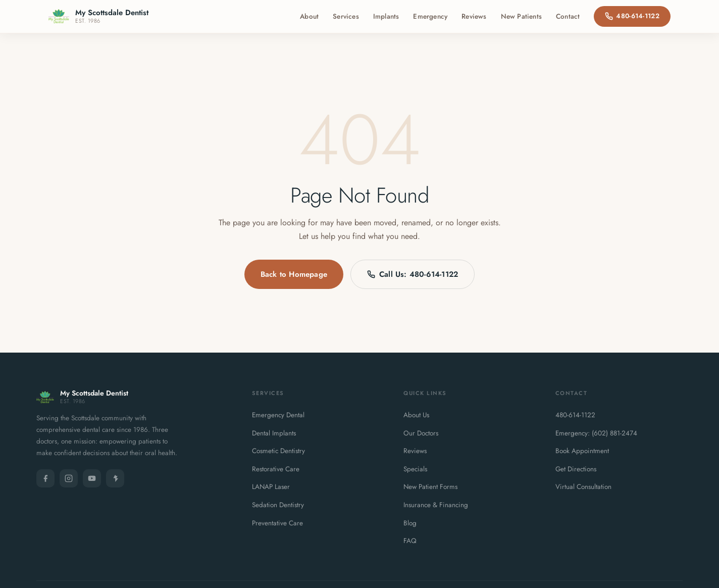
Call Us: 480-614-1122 (413, 274)
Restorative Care (276, 469)
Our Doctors (421, 433)
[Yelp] (115, 478)
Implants (386, 16)
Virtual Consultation (583, 487)
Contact (568, 16)
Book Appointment (582, 451)
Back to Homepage (294, 274)
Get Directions (576, 469)
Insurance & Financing (436, 505)
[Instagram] (69, 478)
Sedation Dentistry (278, 505)
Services (346, 16)
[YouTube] (92, 478)
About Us (416, 415)
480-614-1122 (632, 16)
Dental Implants (274, 433)
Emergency (430, 16)
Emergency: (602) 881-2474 (596, 433)
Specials (415, 469)
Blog (410, 523)
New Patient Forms (430, 487)
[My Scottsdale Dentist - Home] (98, 16)
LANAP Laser (271, 487)
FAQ (410, 541)
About (309, 16)
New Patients (521, 16)
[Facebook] (45, 478)
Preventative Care (277, 523)
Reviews (474, 16)
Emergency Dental (278, 415)
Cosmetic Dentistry (278, 451)
